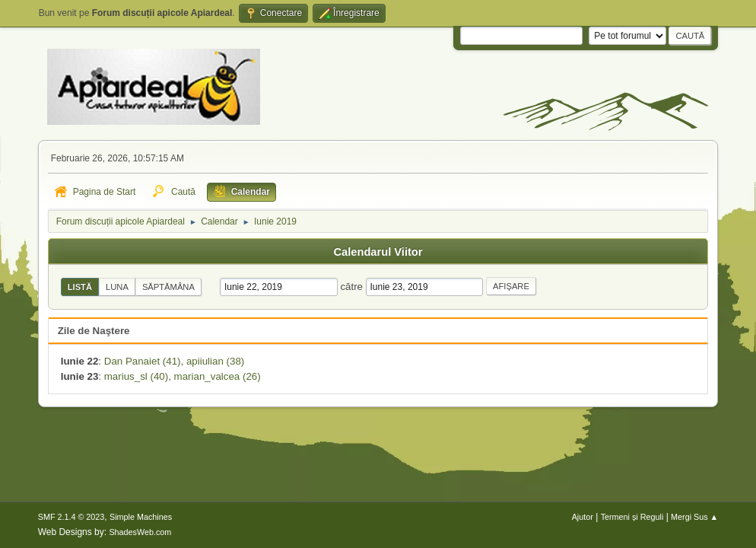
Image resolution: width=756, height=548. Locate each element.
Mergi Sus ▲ (694, 517)
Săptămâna (168, 287)
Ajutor (583, 517)
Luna (117, 287)
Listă (80, 287)
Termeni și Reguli (632, 517)
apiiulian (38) (215, 361)
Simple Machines (141, 517)
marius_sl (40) (136, 376)
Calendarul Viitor (378, 252)
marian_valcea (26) (218, 376)
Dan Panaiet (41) (143, 361)
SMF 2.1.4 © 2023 (71, 517)
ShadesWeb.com (140, 532)
